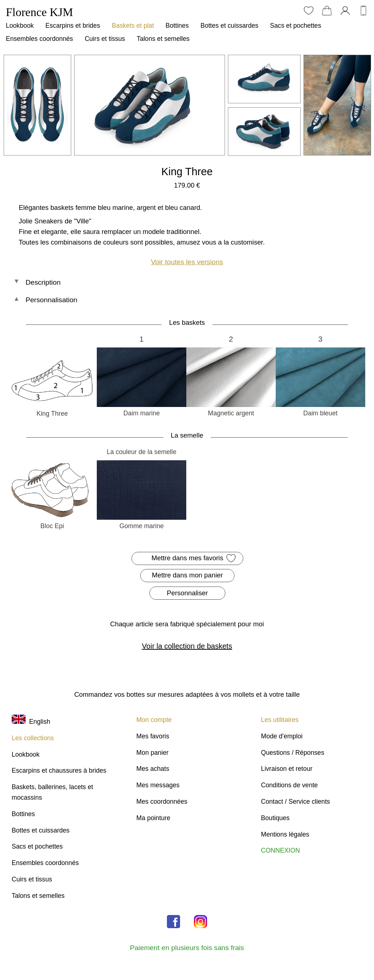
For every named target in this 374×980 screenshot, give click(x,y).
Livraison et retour (287, 769)
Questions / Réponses (293, 753)
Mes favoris (153, 736)
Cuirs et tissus (105, 39)
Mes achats (153, 769)
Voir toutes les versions (187, 262)
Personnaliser (187, 593)
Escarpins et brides (73, 26)
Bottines (177, 26)
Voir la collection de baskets (187, 646)
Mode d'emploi (282, 736)
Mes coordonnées (162, 802)
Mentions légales (285, 834)
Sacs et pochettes (295, 26)
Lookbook (20, 26)
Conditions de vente (290, 785)
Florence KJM (39, 12)
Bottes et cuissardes (229, 26)
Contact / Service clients (296, 802)
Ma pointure (153, 818)
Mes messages (158, 785)
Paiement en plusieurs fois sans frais (187, 948)
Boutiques (275, 818)
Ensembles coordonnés (39, 39)
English (31, 722)
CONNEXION (281, 850)
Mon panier (152, 753)
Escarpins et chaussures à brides (59, 770)
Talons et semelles (163, 39)
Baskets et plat (133, 26)
